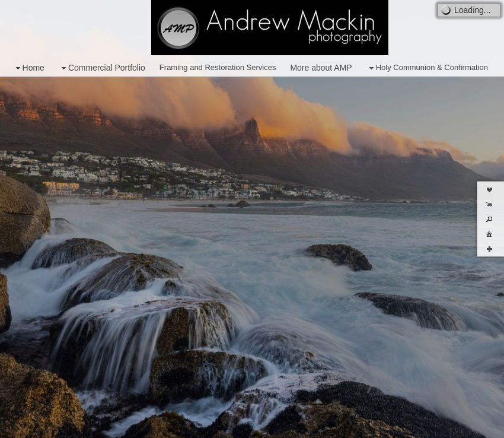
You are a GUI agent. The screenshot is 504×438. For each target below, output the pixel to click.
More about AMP (321, 68)
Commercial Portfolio (102, 68)
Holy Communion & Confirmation (427, 68)
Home (29, 68)
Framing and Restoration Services (218, 67)
